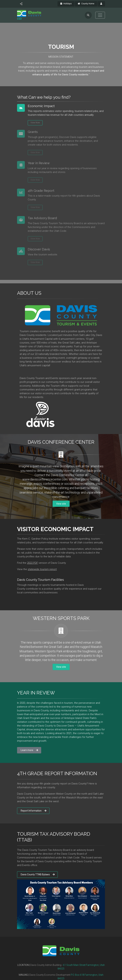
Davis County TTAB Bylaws (38, 874)
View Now (35, 123)
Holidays (66, 4)
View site (61, 504)
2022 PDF (32, 563)
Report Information (34, 811)
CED (19, 19)
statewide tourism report (42, 569)
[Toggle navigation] (100, 15)
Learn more (29, 750)
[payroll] (101, 4)
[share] (21, 4)
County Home (86, 4)
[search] (88, 15)
